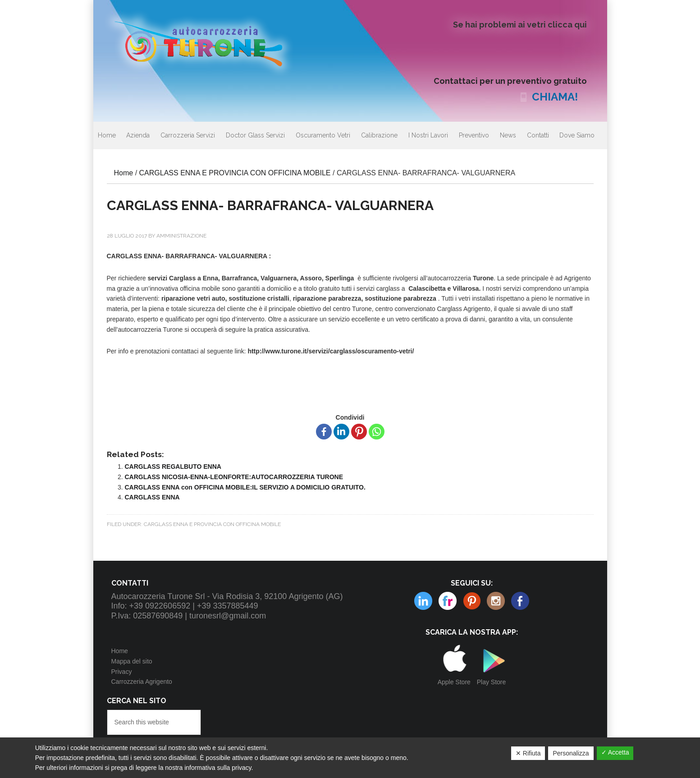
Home (120, 651)
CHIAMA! (555, 97)
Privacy (122, 672)
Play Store (492, 682)
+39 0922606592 (160, 606)
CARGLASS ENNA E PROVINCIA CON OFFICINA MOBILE (212, 524)
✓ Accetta (615, 752)
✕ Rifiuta (528, 753)
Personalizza (571, 753)
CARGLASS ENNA (152, 497)
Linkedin (496, 601)
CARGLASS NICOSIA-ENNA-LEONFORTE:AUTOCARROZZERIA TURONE (234, 477)
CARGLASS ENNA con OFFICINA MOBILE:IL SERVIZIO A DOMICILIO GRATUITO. (245, 487)
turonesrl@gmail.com (228, 616)
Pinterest (448, 601)
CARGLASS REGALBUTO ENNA (173, 467)
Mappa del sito (132, 661)
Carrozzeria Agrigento (142, 682)
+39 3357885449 (228, 606)
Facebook (520, 601)
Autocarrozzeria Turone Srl (206, 43)
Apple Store (454, 682)
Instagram (472, 601)
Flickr (423, 601)
